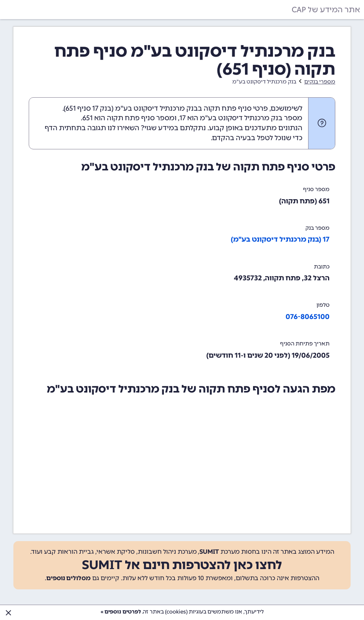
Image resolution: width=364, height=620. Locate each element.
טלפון (323, 305)
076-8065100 (308, 317)
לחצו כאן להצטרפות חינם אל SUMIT (182, 565)
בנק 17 (102, 108)
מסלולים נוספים (69, 578)
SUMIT (209, 552)
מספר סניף (316, 189)
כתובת (322, 267)
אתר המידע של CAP (326, 10)
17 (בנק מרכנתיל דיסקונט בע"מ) (280, 239)
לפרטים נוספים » (121, 612)
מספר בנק (317, 228)
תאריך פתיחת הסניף (305, 344)
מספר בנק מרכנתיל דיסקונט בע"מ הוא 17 (241, 118)
